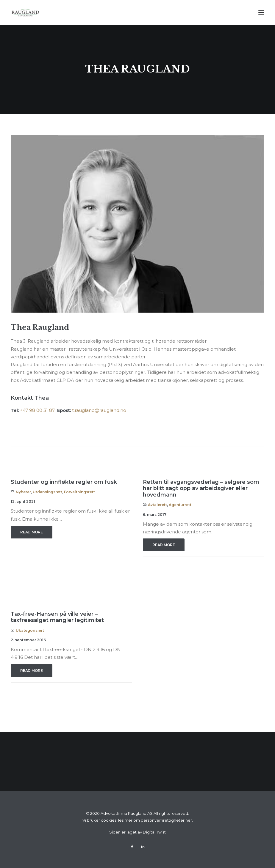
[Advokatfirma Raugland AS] (25, 12)
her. (189, 820)
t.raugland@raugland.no (99, 410)
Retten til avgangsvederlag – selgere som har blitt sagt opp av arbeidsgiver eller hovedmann (201, 488)
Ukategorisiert (30, 630)
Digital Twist (154, 832)
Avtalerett (157, 505)
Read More (32, 532)
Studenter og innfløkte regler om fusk (64, 482)
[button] (261, 12)
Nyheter (23, 492)
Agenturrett (180, 505)
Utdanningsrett (47, 492)
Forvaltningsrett (79, 492)
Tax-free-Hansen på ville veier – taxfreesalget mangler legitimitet (57, 617)
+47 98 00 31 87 (38, 410)
